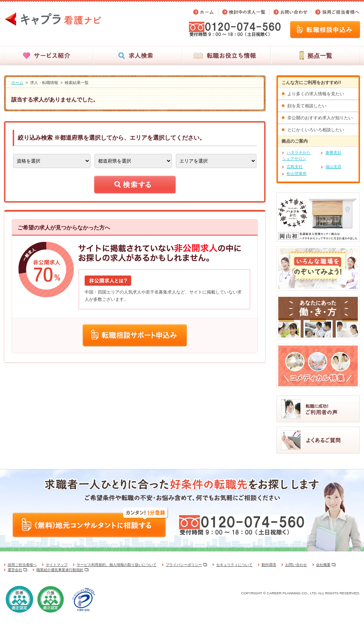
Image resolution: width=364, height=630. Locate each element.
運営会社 (15, 570)
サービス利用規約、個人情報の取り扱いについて (117, 565)
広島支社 (295, 167)
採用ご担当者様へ (22, 565)
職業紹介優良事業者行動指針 (60, 570)
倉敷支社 (333, 152)
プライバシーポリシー (184, 565)
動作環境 (269, 565)
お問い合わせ (296, 565)
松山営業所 (297, 174)
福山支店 (333, 167)
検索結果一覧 (77, 83)
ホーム (17, 83)
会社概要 (323, 565)
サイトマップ (57, 565)
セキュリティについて (234, 565)
